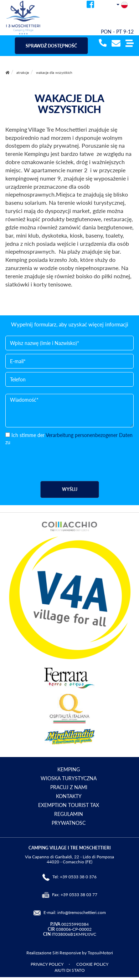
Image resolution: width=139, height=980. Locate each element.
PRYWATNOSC (69, 823)
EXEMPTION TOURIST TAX (69, 805)
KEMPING (69, 769)
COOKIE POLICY (92, 964)
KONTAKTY (69, 796)
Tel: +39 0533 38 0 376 (74, 877)
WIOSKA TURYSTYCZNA (69, 778)
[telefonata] (102, 44)
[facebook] (90, 6)
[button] (130, 44)
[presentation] (60, 460)
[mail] (116, 44)
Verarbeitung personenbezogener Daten (89, 435)
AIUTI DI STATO (70, 970)
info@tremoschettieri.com (82, 912)
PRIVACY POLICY (47, 964)
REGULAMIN (69, 814)
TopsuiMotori (100, 953)
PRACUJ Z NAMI (69, 787)
